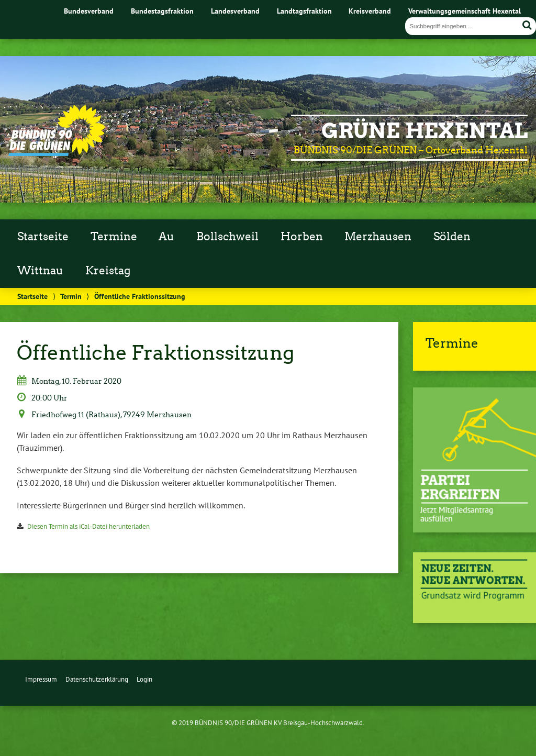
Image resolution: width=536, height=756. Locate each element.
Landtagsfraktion (304, 11)
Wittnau (40, 271)
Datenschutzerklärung (97, 679)
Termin (71, 296)
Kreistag (108, 271)
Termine (114, 237)
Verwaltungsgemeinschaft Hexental (465, 11)
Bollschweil (227, 237)
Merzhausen (378, 237)
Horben (302, 237)
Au (166, 237)
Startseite (43, 237)
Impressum (41, 679)
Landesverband (235, 11)
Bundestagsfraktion (162, 11)
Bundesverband (89, 11)
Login (144, 679)
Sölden (452, 237)
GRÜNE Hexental (425, 131)
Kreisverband (370, 11)
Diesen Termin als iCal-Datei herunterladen (88, 526)
